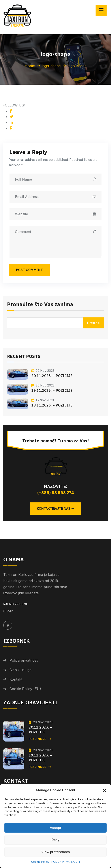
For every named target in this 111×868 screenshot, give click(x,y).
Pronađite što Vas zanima (40, 305)
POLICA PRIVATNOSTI (66, 862)
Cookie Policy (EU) (25, 689)
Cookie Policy (40, 862)
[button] (104, 790)
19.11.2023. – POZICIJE (52, 391)
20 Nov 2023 (43, 371)
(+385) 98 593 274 (56, 493)
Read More (40, 739)
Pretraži (94, 323)
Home (30, 66)
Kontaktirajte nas (55, 508)
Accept (55, 828)
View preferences (55, 852)
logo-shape (51, 66)
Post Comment (29, 270)
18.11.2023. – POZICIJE (52, 405)
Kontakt (16, 679)
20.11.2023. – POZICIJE (52, 376)
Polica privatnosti (24, 660)
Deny (55, 840)
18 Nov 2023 (43, 400)
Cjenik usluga (21, 670)
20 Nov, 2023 (41, 722)
